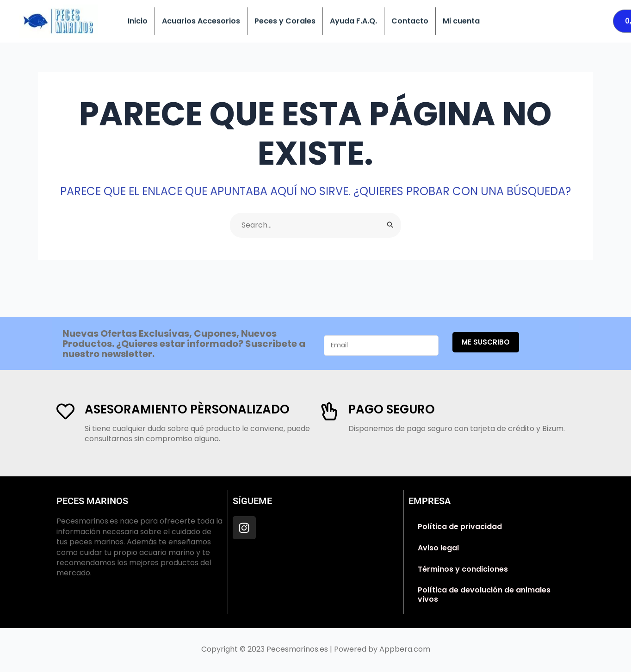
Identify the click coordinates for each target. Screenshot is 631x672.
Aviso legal (438, 548)
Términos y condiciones (463, 569)
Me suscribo (486, 342)
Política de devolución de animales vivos (484, 595)
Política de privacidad (460, 527)
